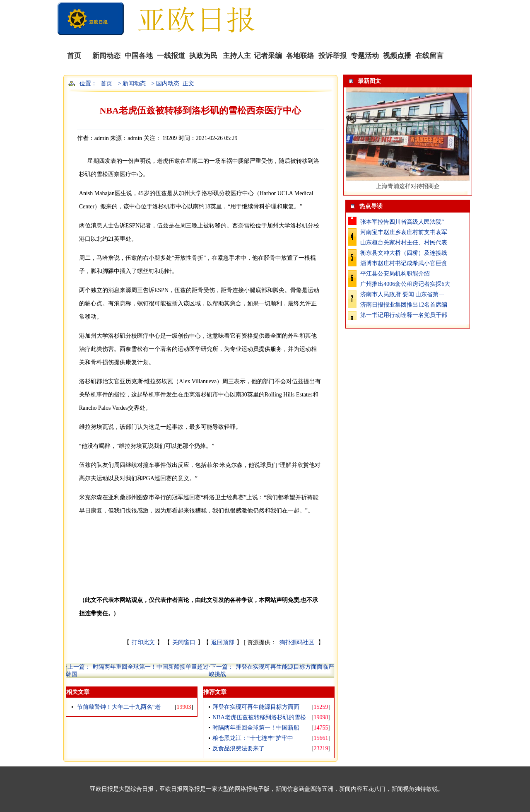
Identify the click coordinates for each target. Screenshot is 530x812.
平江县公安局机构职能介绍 (395, 274)
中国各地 (139, 56)
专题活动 (365, 56)
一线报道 (171, 56)
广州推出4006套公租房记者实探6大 (405, 284)
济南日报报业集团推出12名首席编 (404, 305)
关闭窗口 (184, 642)
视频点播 (397, 56)
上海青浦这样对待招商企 (408, 186)
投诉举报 (332, 56)
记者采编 (268, 56)
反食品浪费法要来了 (238, 748)
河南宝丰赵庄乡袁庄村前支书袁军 (404, 232)
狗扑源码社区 (297, 642)
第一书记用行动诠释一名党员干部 (404, 315)
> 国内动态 (165, 83)
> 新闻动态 (131, 83)
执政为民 (203, 56)
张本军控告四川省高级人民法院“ (402, 222)
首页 (74, 56)
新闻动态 (106, 56)
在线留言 (429, 56)
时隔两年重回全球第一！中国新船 (256, 728)
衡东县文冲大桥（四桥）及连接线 (404, 253)
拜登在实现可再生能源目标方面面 (256, 707)
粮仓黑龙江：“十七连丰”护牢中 (253, 738)
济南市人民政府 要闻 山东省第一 (402, 294)
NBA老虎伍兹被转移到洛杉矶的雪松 (259, 717)
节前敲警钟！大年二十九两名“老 (119, 707)
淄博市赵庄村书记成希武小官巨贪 (404, 263)
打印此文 (143, 642)
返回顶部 (223, 642)
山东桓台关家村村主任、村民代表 (404, 243)
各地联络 (300, 56)
